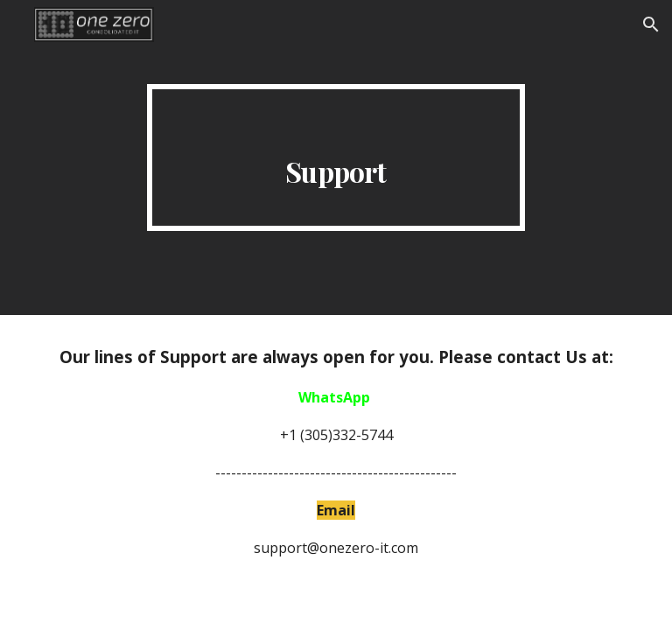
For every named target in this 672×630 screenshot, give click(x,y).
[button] (651, 24)
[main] (336, 157)
